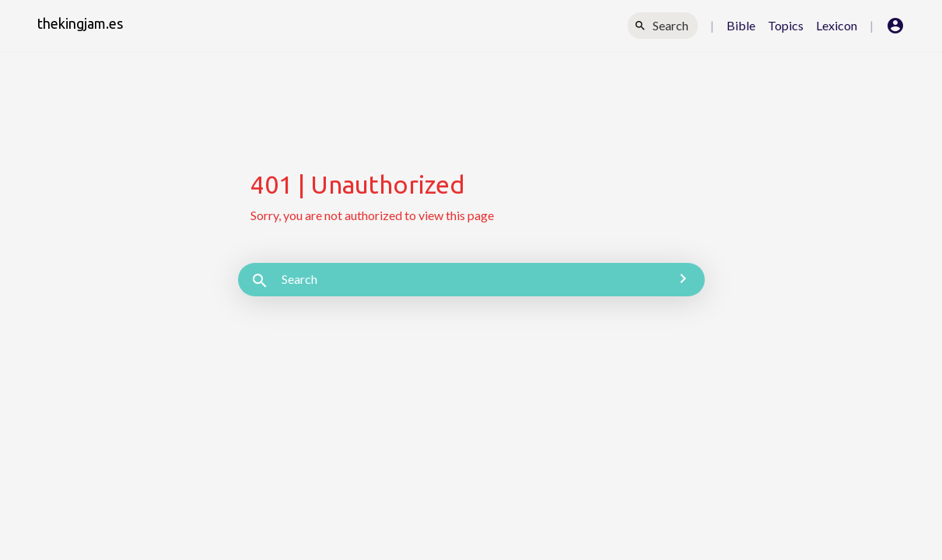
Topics (786, 25)
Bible (741, 25)
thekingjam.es (80, 23)
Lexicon (837, 25)
